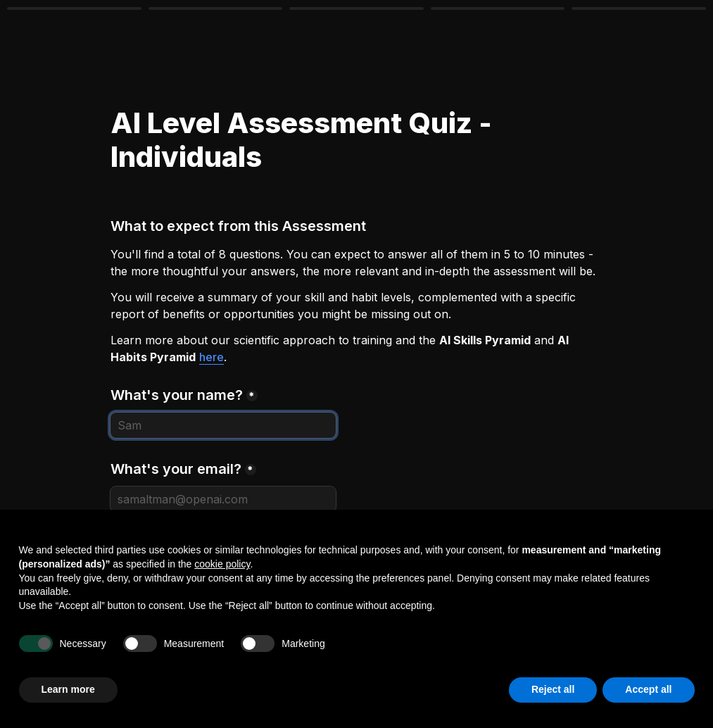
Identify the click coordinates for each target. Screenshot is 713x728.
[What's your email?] (223, 499)
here (212, 357)
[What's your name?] (223, 425)
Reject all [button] (553, 689)
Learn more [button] (68, 689)
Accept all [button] (648, 689)
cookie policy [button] (222, 564)
